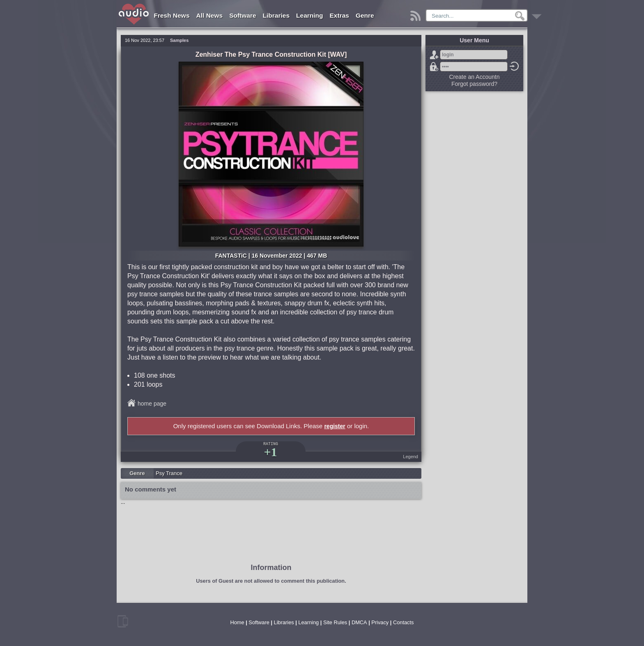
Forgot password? (434, 67)
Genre (365, 15)
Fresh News (172, 15)
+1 (270, 452)
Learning (309, 15)
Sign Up (434, 55)
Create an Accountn (475, 77)
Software (243, 15)
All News (210, 15)
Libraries (276, 15)
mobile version (123, 621)
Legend (411, 457)
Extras (339, 15)
